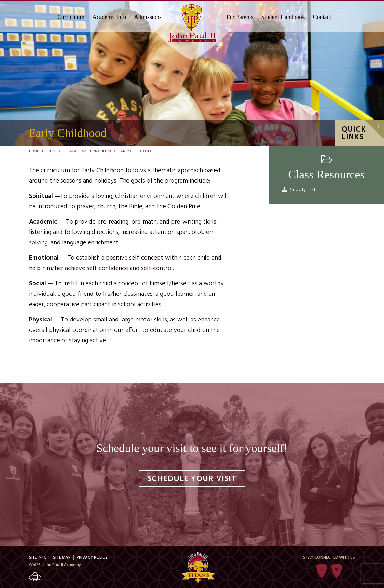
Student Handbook (283, 17)
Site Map (62, 558)
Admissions (148, 17)
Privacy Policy (92, 558)
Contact (322, 17)
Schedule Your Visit (192, 479)
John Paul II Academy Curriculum (79, 151)
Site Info (38, 558)
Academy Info (109, 17)
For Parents (240, 17)
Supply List (303, 190)
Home (34, 151)
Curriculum (71, 17)
